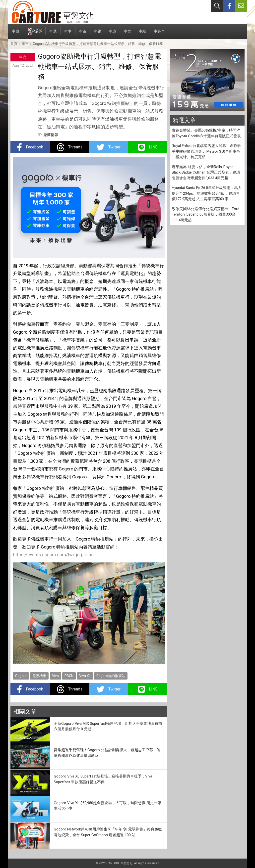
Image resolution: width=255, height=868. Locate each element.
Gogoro (21, 676)
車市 (83, 34)
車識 (113, 34)
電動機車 (39, 676)
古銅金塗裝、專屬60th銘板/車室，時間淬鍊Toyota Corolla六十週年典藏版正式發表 (206, 133)
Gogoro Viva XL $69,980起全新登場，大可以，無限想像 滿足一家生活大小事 (108, 806)
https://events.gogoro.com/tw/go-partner (54, 555)
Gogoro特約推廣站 (111, 676)
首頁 (14, 44)
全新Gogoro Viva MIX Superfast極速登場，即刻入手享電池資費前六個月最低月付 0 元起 (108, 726)
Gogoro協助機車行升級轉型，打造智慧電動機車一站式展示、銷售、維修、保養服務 (98, 44)
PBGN (69, 676)
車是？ (159, 34)
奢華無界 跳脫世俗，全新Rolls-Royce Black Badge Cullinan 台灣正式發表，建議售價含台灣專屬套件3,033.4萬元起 (206, 172)
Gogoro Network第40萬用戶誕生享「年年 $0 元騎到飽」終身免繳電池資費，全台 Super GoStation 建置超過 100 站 (108, 832)
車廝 (15, 34)
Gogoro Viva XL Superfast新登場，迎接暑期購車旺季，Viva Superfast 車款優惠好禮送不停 (103, 779)
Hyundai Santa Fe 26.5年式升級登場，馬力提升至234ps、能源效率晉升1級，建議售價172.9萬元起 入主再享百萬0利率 (207, 193)
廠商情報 (51, 135)
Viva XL (85, 676)
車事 (68, 34)
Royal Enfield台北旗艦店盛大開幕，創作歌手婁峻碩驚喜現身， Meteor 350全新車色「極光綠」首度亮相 (206, 151)
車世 (127, 34)
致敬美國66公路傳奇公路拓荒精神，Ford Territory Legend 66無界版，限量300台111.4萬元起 (206, 214)
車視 (98, 34)
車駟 (142, 34)
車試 (53, 34)
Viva (55, 676)
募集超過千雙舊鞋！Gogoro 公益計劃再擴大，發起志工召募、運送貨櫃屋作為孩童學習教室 (107, 753)
